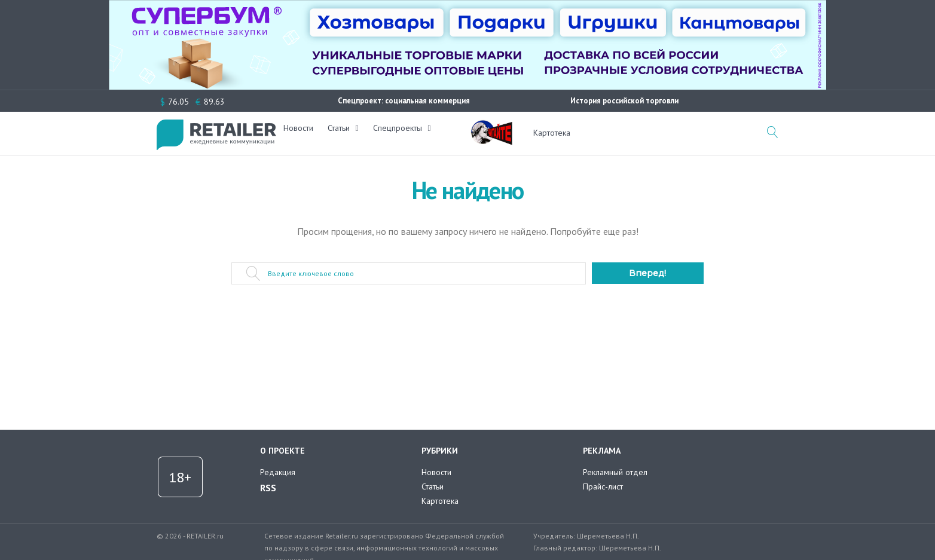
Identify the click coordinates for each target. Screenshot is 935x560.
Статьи (346, 133)
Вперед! (647, 273)
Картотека (552, 133)
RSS (268, 488)
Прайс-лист (603, 486)
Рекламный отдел (615, 472)
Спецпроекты (405, 133)
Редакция (278, 472)
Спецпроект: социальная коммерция (404, 101)
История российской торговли (624, 101)
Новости (305, 133)
